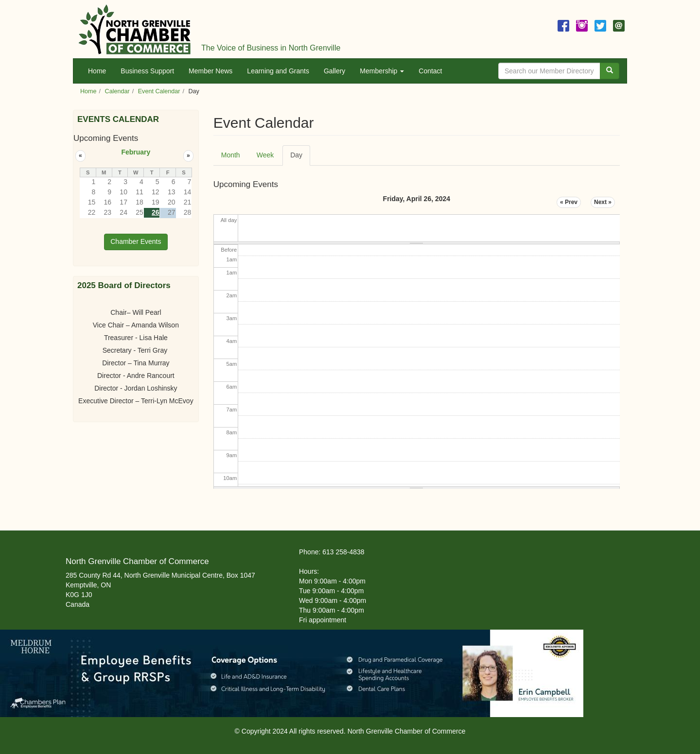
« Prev (569, 202)
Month (231, 155)
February (136, 152)
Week (265, 155)
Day (300, 158)
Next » (603, 202)
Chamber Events (136, 241)
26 (156, 212)
